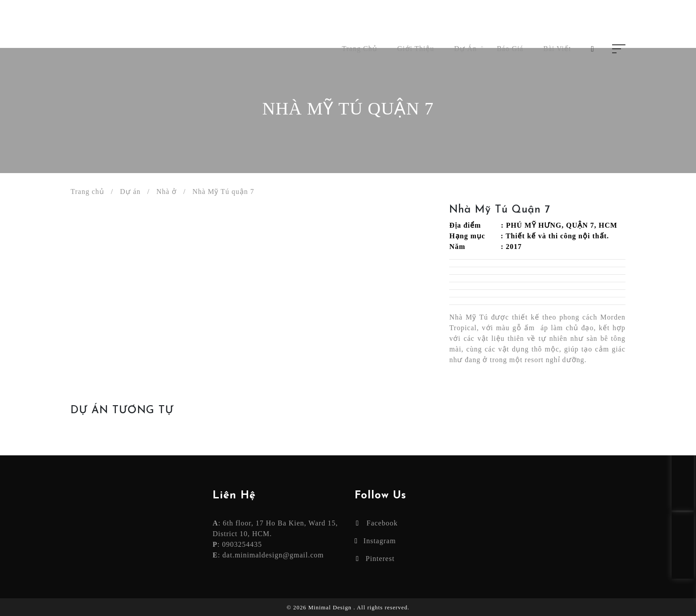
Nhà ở (166, 192)
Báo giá (510, 49)
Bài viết (557, 49)
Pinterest (375, 559)
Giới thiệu (416, 49)
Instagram (375, 541)
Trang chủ (359, 49)
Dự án (465, 49)
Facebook (377, 523)
